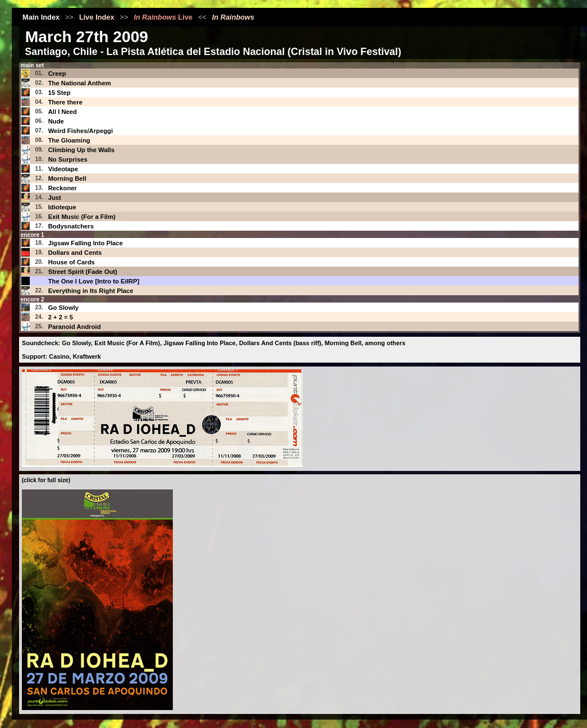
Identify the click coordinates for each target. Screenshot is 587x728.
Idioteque (62, 207)
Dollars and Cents (75, 253)
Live (163, 17)
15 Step (59, 93)
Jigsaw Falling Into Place (86, 243)
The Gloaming (69, 140)
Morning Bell (67, 178)
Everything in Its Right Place (91, 291)
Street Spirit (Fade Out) (83, 272)
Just (55, 198)
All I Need (63, 112)
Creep (57, 74)
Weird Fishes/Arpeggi (81, 131)
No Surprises (68, 159)
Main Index (41, 17)
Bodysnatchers (71, 226)
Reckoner (63, 188)
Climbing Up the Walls (81, 150)
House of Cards (72, 262)
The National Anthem (80, 83)
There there (65, 102)
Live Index (97, 17)
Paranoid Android (75, 327)
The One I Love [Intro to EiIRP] (94, 281)
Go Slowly (63, 308)
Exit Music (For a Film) (82, 217)
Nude (56, 121)
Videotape (63, 169)
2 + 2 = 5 (61, 317)
